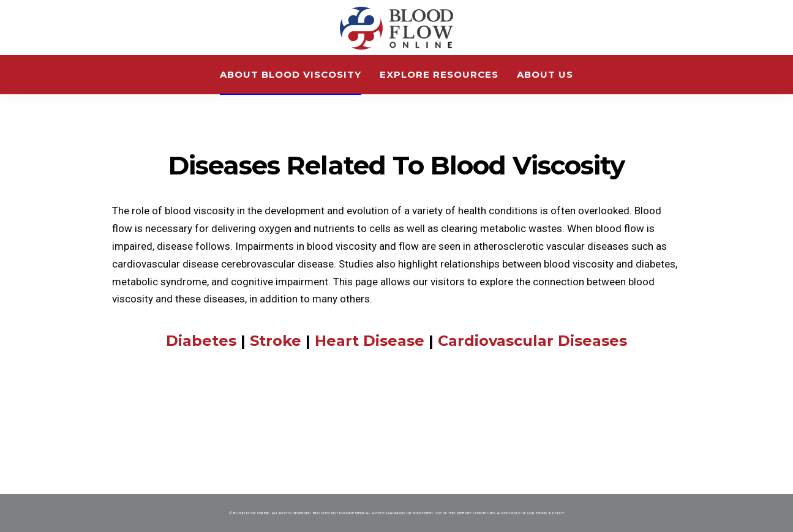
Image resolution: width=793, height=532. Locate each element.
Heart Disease (372, 341)
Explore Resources (439, 74)
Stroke (276, 341)
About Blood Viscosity (291, 74)
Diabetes (201, 341)
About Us (545, 74)
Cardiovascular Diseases (532, 341)
